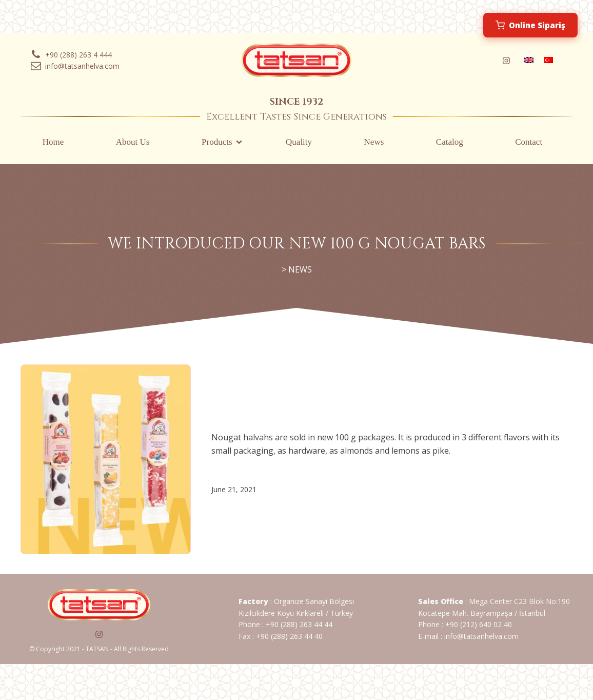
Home (53, 142)
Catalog (450, 142)
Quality (299, 142)
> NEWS (297, 269)
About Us (133, 142)
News (374, 142)
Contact (529, 142)
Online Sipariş (530, 25)
